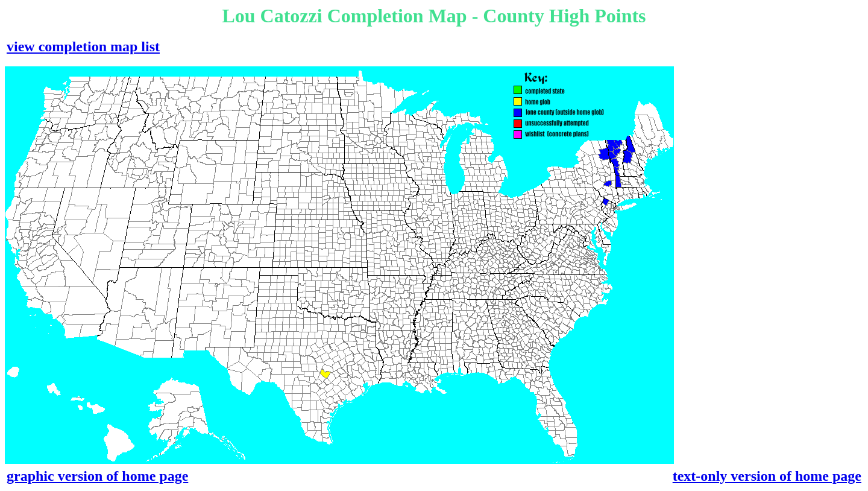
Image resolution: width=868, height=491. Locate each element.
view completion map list (83, 46)
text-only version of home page (767, 476)
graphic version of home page (97, 476)
